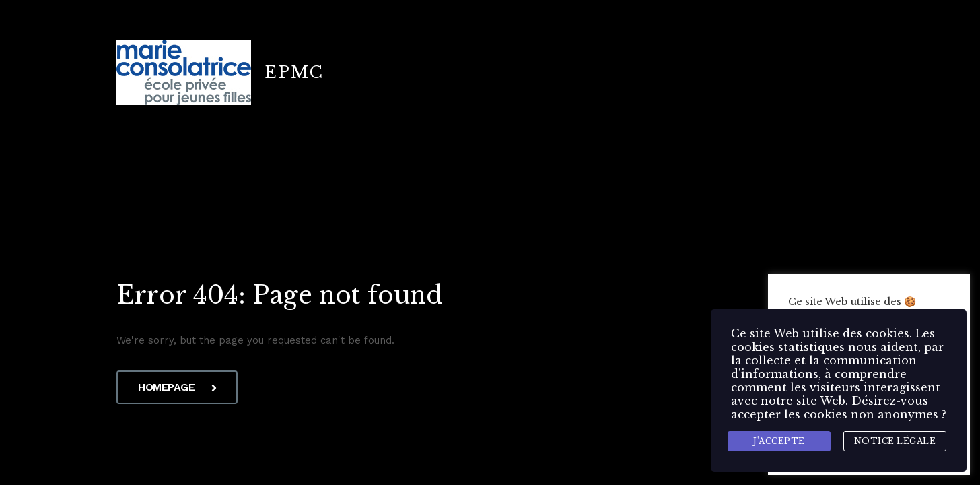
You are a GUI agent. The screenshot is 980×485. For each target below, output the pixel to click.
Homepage (177, 387)
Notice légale (895, 441)
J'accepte (779, 441)
